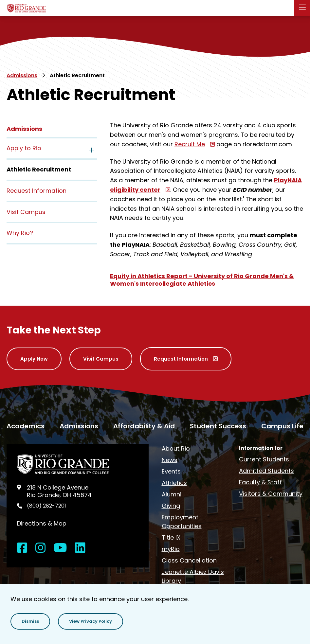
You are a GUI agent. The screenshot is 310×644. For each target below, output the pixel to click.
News (170, 460)
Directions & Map (42, 523)
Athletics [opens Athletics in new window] (174, 483)
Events (171, 471)
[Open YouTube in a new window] (60, 548)
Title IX (171, 537)
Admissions (22, 75)
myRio (171, 549)
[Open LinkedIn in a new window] (80, 548)
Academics (26, 426)
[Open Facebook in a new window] (22, 548)
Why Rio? (20, 233)
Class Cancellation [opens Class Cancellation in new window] (189, 560)
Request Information (36, 191)
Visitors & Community (271, 494)
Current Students (264, 459)
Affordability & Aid (144, 426)
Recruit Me (190, 144)
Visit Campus (26, 212)
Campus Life (282, 426)
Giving (171, 506)
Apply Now (34, 359)
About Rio (176, 448)
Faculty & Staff (260, 482)
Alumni (172, 494)
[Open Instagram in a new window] (41, 548)
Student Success (218, 426)
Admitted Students (266, 471)
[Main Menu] (302, 8)
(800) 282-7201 (46, 506)
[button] (30, 621)
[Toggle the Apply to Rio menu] (92, 149)
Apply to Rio (24, 148)
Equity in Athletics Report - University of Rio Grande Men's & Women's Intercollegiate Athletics (202, 280)
